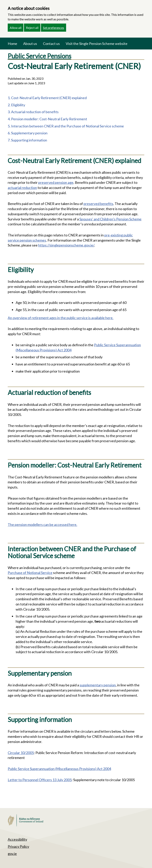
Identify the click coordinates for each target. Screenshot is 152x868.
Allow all (16, 28)
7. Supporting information (27, 140)
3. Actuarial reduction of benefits (33, 112)
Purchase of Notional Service (30, 573)
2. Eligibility (16, 105)
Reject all (32, 28)
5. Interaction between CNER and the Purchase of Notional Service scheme (66, 126)
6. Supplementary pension (28, 133)
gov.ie (12, 854)
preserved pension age (56, 182)
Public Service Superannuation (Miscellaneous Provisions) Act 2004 (59, 769)
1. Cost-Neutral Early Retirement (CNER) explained (47, 98)
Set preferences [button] (54, 28)
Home (12, 44)
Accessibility (17, 839)
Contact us (51, 44)
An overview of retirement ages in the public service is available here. (61, 318)
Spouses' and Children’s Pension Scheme (110, 219)
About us (30, 44)
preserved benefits (98, 204)
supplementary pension (98, 685)
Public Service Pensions (39, 56)
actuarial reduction (22, 188)
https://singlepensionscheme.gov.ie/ (66, 245)
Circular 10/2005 (21, 753)
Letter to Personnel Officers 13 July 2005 (40, 780)
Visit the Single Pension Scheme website (97, 44)
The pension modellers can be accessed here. (42, 525)
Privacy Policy (18, 846)
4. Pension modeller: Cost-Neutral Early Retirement (47, 119)
